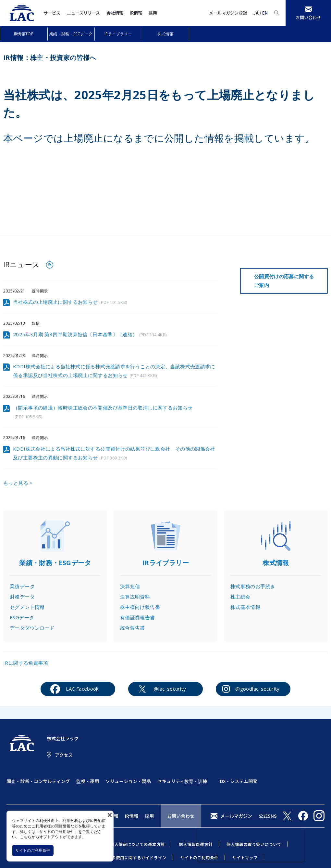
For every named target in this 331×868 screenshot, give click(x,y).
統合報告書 (133, 628)
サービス (52, 13)
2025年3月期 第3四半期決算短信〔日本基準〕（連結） (90, 335)
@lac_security (170, 689)
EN (265, 13)
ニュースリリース (83, 13)
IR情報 (136, 13)
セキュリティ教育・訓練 (182, 781)
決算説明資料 (135, 597)
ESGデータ (22, 617)
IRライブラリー (118, 34)
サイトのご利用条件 (33, 850)
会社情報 (115, 13)
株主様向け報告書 (140, 607)
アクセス (64, 755)
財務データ (22, 597)
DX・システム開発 (239, 781)
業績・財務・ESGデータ (71, 34)
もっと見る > (18, 483)
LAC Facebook (82, 689)
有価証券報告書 (138, 617)
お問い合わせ (181, 816)
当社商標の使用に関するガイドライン (131, 857)
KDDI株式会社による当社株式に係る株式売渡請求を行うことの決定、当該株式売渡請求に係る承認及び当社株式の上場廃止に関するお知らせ (114, 371)
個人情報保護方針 (196, 844)
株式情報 (165, 34)
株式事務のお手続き (253, 586)
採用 (153, 13)
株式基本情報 (245, 607)
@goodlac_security (257, 689)
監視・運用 (88, 781)
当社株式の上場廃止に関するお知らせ (70, 302)
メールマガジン (236, 816)
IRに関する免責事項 (26, 663)
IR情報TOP (24, 34)
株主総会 (240, 597)
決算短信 (130, 586)
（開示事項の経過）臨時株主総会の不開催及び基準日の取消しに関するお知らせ (103, 412)
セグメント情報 (27, 607)
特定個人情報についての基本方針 (133, 844)
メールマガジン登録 (228, 13)
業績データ (22, 586)
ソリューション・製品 (128, 781)
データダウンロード (32, 628)
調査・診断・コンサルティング (38, 781)
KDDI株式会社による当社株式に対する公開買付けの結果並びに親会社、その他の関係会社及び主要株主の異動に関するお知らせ (114, 454)
